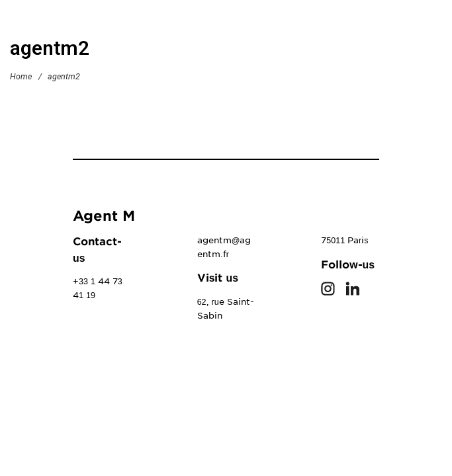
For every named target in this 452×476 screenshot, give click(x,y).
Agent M (104, 216)
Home (21, 76)
